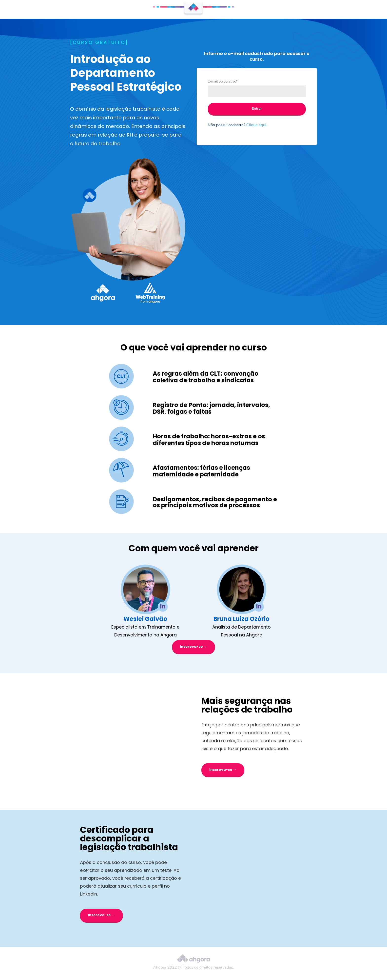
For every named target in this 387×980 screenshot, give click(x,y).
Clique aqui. (257, 125)
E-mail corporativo (223, 82)
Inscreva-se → (193, 647)
